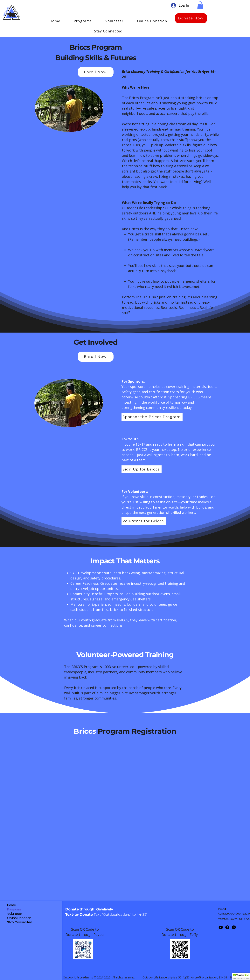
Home (12, 905)
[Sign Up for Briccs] (142, 469)
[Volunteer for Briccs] (144, 521)
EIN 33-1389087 (229, 977)
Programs (14, 909)
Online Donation (19, 918)
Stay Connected (20, 922)
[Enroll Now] (96, 72)
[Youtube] (221, 927)
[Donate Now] (191, 18)
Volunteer (15, 914)
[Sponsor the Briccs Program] (152, 417)
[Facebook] (227, 927)
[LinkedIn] (234, 927)
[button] (200, 5)
